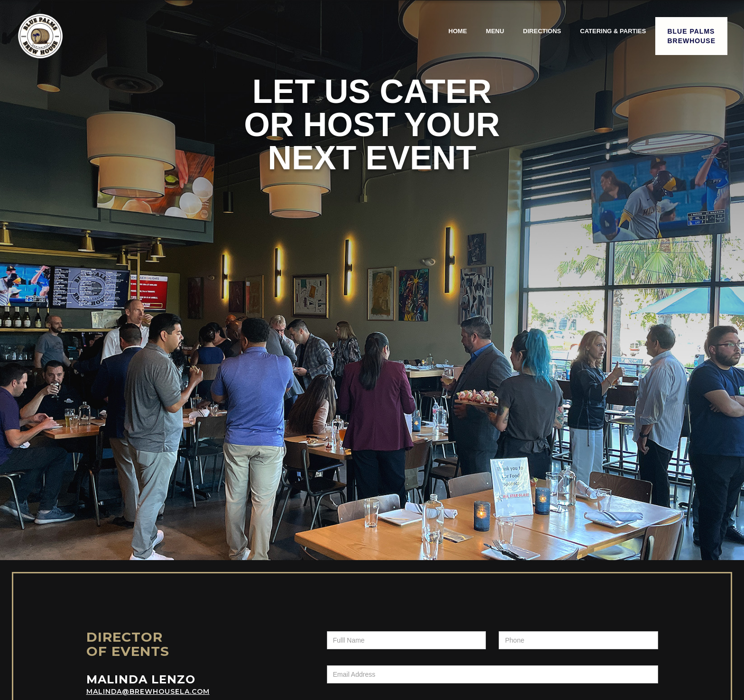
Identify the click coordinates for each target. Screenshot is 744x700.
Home (458, 31)
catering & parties (613, 31)
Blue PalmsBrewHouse (691, 36)
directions (542, 31)
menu (495, 31)
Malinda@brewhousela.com (148, 691)
